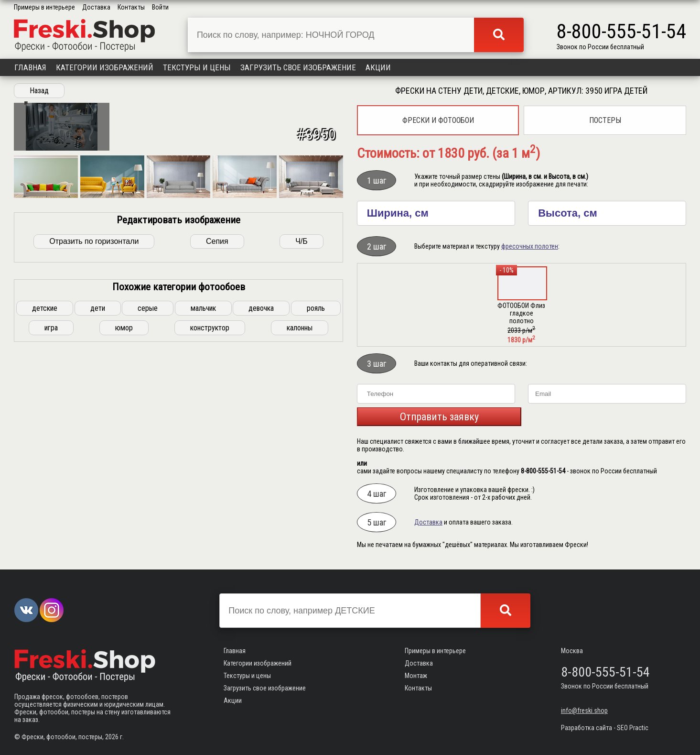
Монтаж (416, 676)
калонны (300, 501)
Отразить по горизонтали (94, 414)
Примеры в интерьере (44, 7)
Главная (30, 67)
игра (51, 501)
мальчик (203, 481)
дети (98, 481)
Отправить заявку (439, 417)
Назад (39, 91)
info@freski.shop (584, 711)
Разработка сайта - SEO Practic (605, 728)
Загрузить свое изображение (298, 67)
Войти (160, 7)
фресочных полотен (530, 246)
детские (45, 481)
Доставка (96, 7)
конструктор (210, 501)
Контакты (131, 7)
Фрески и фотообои (438, 120)
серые (148, 481)
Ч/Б (302, 414)
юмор (124, 501)
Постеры (605, 120)
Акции (378, 67)
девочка (261, 481)
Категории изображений (105, 67)
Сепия (217, 414)
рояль (316, 481)
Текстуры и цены (197, 67)
